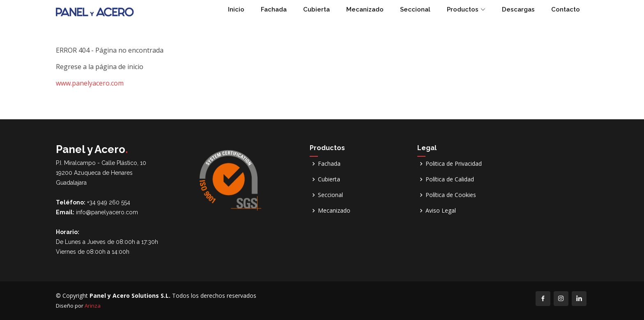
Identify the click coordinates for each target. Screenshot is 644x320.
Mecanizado (365, 9)
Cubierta (316, 9)
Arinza (93, 306)
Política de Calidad (450, 179)
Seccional (415, 9)
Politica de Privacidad (454, 164)
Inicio (236, 9)
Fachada (274, 9)
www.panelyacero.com (90, 83)
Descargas (518, 9)
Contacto (566, 9)
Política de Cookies (451, 195)
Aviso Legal (441, 211)
